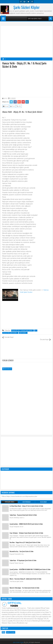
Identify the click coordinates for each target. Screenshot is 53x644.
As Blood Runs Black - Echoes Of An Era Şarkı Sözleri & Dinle (26, 504)
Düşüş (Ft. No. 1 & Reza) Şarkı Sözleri (22, 331)
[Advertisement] (27, 82)
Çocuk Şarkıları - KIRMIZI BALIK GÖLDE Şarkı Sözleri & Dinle (26, 522)
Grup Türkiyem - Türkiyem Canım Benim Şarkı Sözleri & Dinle (26, 531)
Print (13, 106)
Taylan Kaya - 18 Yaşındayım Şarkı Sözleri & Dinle (23, 558)
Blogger (30, 642)
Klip (3, 630)
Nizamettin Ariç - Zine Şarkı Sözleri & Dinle (21, 549)
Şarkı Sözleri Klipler (26, 7)
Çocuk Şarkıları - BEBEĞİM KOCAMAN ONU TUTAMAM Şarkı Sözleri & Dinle (30, 567)
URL (19, 106)
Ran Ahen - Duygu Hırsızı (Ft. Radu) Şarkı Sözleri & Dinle (25, 540)
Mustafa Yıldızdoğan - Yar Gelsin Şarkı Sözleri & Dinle (24, 586)
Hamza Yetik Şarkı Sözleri (10, 333)
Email (6, 106)
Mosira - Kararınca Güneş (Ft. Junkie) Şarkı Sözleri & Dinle (25, 577)
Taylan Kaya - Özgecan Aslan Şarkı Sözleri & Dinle (23, 513)
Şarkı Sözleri (23, 333)
